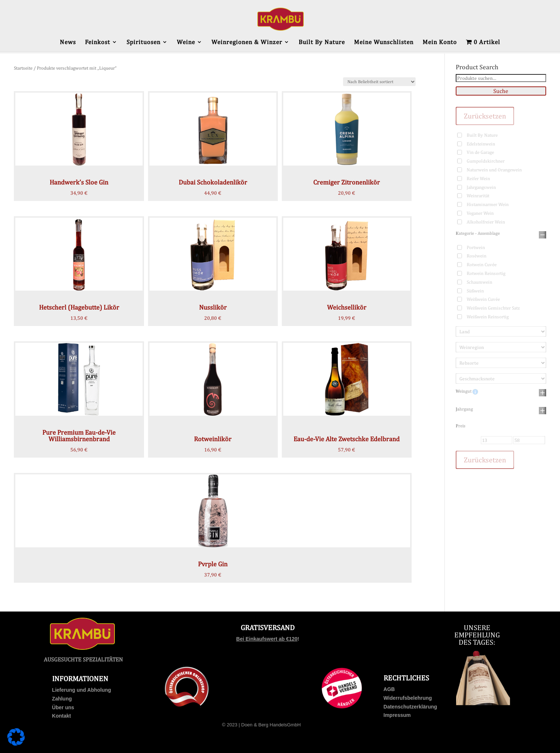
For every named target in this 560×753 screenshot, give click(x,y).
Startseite (23, 68)
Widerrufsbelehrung (408, 698)
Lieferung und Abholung (82, 690)
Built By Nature (322, 42)
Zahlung (62, 699)
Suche (501, 91)
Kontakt (62, 716)
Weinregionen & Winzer (247, 42)
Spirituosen (143, 42)
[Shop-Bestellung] (379, 82)
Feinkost (98, 42)
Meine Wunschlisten (384, 42)
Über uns (63, 707)
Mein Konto (440, 42)
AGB (389, 689)
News (68, 42)
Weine (186, 42)
